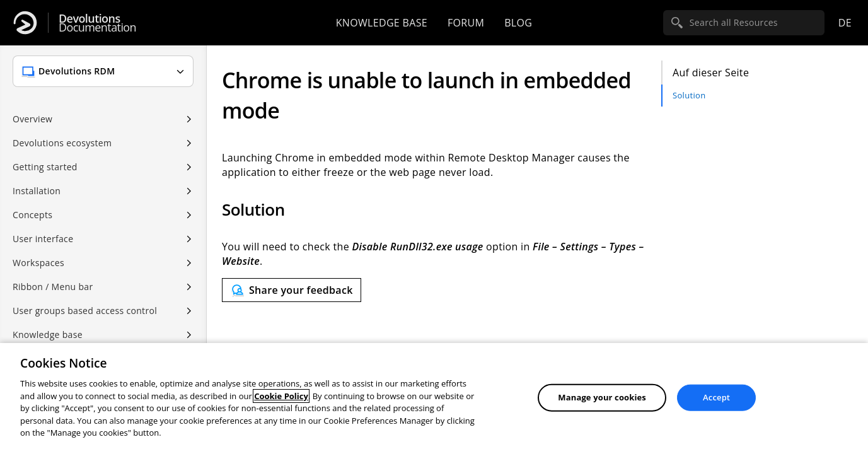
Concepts (32, 215)
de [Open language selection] (845, 23)
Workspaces (38, 263)
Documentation (97, 23)
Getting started (45, 167)
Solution (689, 95)
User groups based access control (85, 311)
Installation (37, 191)
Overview (32, 119)
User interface (43, 239)
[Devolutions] (25, 23)
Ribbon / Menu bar (53, 287)
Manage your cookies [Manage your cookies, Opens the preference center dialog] (602, 397)
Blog (518, 23)
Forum (466, 23)
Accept (716, 397)
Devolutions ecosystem (62, 143)
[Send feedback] (292, 290)
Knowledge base (382, 23)
